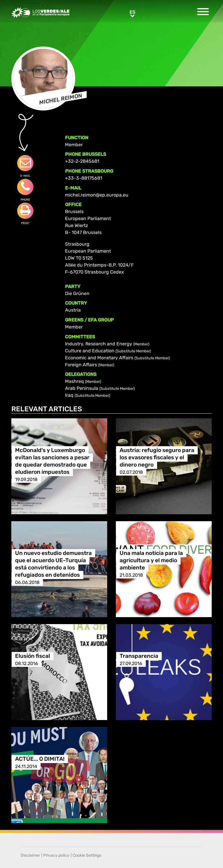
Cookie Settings (87, 855)
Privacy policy (56, 855)
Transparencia (139, 656)
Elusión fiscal (33, 656)
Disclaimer (30, 855)
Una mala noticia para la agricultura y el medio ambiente (151, 561)
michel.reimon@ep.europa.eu (97, 195)
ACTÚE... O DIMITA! (40, 759)
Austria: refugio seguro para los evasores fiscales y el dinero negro (157, 458)
